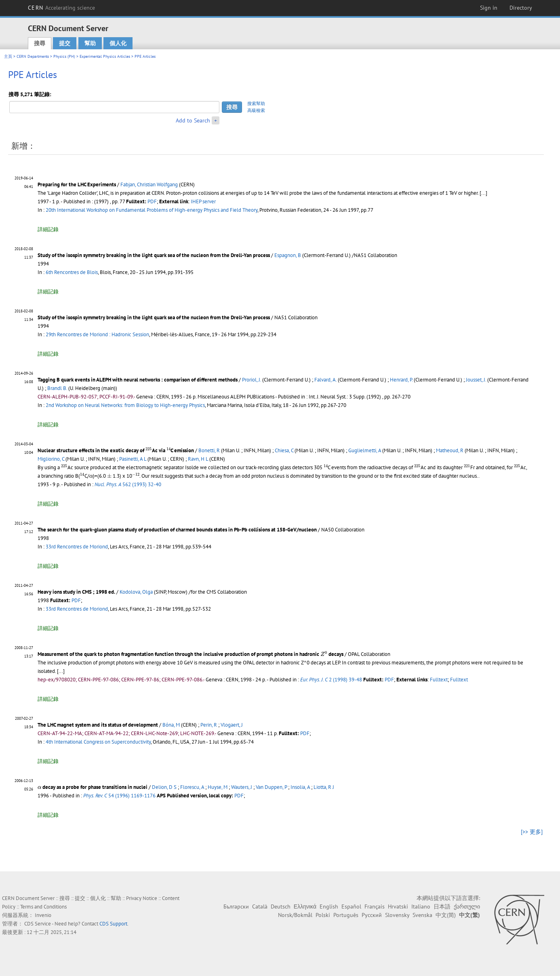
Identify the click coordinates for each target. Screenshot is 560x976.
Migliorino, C (51, 459)
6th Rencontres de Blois (72, 272)
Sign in (489, 8)
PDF (152, 201)
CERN (61, 8)
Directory (521, 8)
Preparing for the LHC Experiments (77, 184)
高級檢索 (256, 110)
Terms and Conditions (43, 907)
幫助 (90, 43)
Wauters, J (242, 787)
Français (375, 906)
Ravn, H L (198, 459)
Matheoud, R (450, 450)
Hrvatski (398, 906)
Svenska (422, 915)
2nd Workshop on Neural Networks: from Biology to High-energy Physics (125, 405)
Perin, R (209, 725)
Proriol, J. (252, 380)
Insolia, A (300, 787)
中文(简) (446, 915)
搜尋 (40, 43)
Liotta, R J (324, 787)
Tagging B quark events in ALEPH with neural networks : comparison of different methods (138, 380)
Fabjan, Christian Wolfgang (149, 184)
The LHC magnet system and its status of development (98, 725)
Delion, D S (164, 787)
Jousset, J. (476, 380)
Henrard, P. (401, 380)
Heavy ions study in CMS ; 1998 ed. (76, 592)
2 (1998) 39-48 (331, 680)
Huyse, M (218, 787)
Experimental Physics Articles (105, 56)
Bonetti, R (209, 450)
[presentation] (149, 450)
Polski (323, 915)
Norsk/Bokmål (295, 915)
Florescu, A (192, 787)
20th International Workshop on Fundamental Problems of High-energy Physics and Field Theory (152, 210)
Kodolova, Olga (136, 592)
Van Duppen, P (271, 787)
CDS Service (38, 924)
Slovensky (397, 915)
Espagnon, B (288, 255)
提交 (65, 43)
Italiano (421, 906)
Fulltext (439, 680)
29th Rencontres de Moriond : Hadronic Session (97, 334)
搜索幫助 (256, 103)
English (329, 906)
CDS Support (113, 924)
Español (351, 906)
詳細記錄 (48, 229)
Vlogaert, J (232, 725)
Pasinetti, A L (133, 459)
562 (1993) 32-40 (128, 484)
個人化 (118, 43)
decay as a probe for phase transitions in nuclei (93, 787)
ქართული (467, 906)
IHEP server (203, 201)
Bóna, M (171, 725)
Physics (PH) (64, 56)
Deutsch (281, 906)
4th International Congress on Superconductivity (98, 742)
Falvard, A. (325, 380)
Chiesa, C (284, 450)
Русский (372, 915)
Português (346, 915)
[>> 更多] (532, 832)
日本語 (442, 906)
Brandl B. (57, 388)
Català (260, 906)
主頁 (8, 56)
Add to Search (193, 120)
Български (236, 906)
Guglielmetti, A (365, 450)
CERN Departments (33, 56)
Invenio (43, 915)
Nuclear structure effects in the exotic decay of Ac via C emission (116, 450)
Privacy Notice (142, 898)
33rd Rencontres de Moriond (77, 547)
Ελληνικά (305, 906)
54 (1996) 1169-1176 (119, 796)
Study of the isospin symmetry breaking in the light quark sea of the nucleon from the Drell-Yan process (154, 255)
